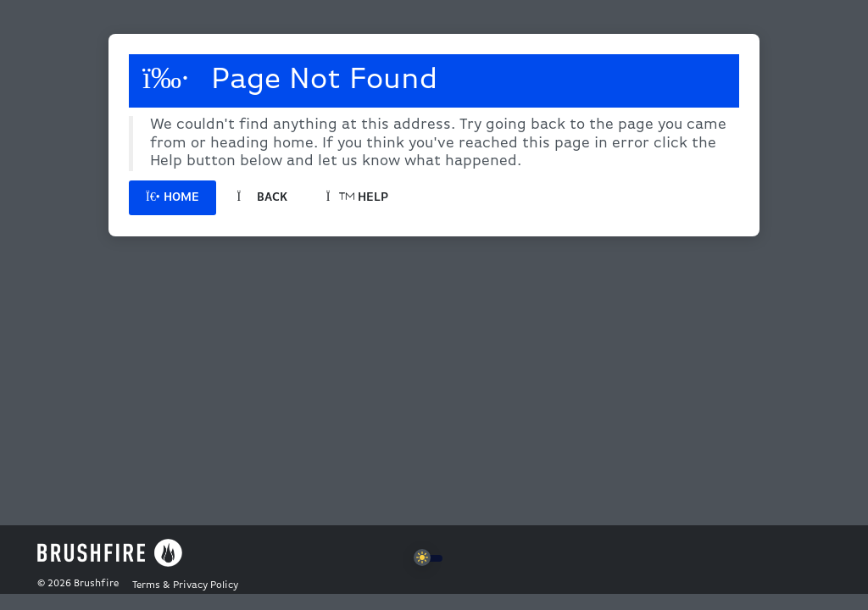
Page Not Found (290, 79)
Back (262, 198)
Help (358, 198)
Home (172, 198)
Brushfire (96, 584)
